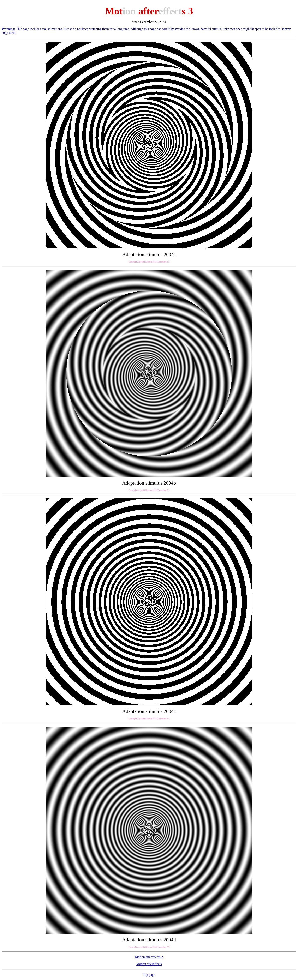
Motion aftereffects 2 (149, 957)
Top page (149, 975)
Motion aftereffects (149, 964)
